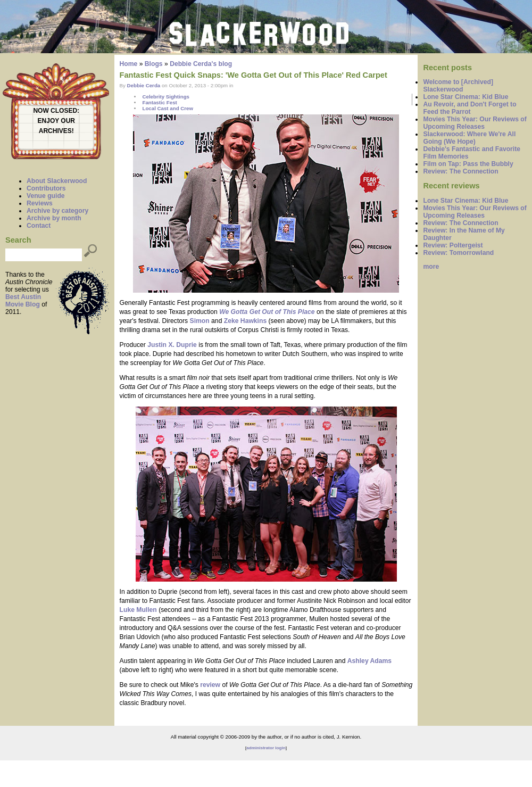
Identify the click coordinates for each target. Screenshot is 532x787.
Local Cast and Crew (168, 108)
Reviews (40, 203)
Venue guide (46, 196)
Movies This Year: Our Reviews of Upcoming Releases (475, 123)
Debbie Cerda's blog (201, 64)
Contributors (46, 188)
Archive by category (57, 211)
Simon (200, 321)
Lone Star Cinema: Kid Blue (465, 97)
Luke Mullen (138, 610)
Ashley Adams (369, 661)
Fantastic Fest (159, 102)
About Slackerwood (57, 181)
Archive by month (54, 218)
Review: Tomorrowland (458, 253)
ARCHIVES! (56, 131)
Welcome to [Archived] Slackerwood (458, 86)
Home (129, 64)
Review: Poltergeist (453, 245)
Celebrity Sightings (166, 97)
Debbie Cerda (144, 85)
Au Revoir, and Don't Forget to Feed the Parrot (469, 108)
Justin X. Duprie (172, 345)
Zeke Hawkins (245, 321)
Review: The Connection (460, 171)
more (431, 267)
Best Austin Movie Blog (23, 301)
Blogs (154, 64)
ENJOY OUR (56, 121)
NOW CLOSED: (56, 111)
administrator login (266, 748)
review (210, 685)
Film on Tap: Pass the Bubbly (468, 164)
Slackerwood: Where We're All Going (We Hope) (469, 138)
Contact (39, 226)
